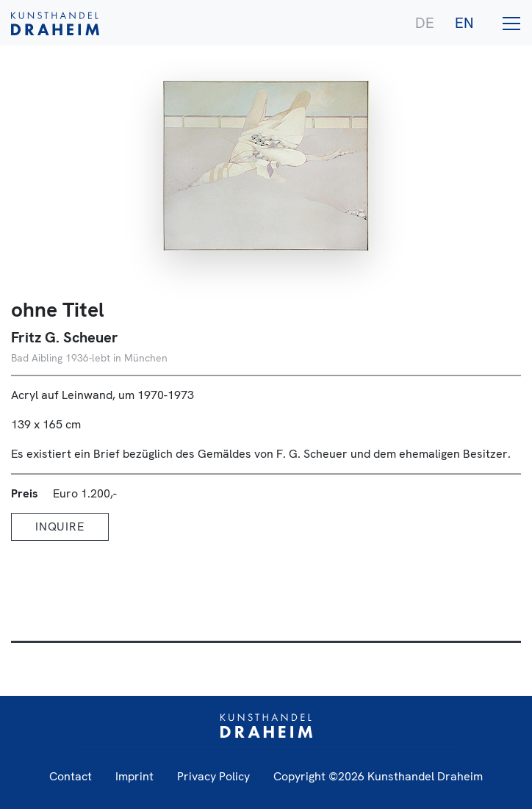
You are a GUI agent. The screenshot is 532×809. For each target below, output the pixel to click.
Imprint (134, 776)
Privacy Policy (213, 776)
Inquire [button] (60, 526)
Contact (71, 776)
